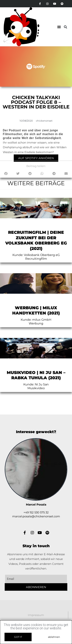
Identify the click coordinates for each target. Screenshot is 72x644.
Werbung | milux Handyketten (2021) (36, 311)
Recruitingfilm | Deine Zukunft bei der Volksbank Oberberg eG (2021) (36, 240)
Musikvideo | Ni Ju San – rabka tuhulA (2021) (36, 375)
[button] (59, 27)
